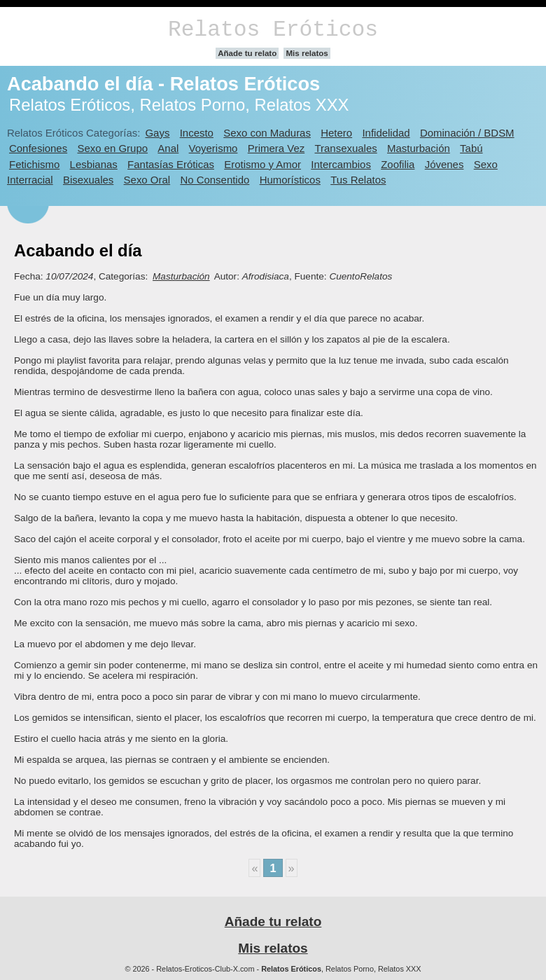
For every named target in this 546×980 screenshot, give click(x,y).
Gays (157, 133)
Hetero (336, 133)
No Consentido (215, 180)
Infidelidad (386, 133)
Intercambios (341, 164)
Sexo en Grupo (112, 148)
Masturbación (419, 148)
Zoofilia (398, 164)
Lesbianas (94, 164)
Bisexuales (88, 180)
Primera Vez (276, 148)
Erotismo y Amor (262, 164)
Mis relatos (307, 53)
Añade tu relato (247, 53)
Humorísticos (290, 180)
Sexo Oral (147, 180)
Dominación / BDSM (467, 133)
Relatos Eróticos (273, 30)
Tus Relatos (358, 180)
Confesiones (38, 148)
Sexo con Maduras (267, 133)
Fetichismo (34, 164)
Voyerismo (213, 148)
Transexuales (346, 148)
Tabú (471, 148)
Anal (168, 148)
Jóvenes (444, 164)
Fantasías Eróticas (171, 164)
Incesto (197, 133)
